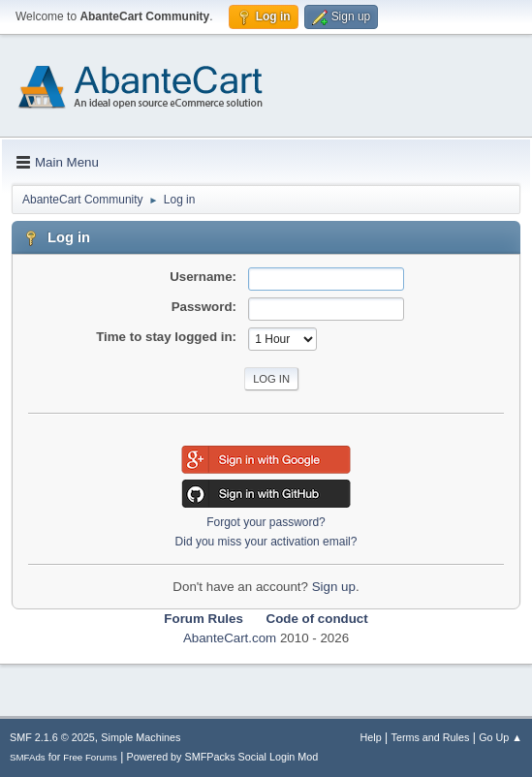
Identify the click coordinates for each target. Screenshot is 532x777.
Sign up (334, 587)
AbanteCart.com (230, 638)
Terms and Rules (431, 737)
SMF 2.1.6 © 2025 (52, 737)
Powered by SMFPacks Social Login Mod (223, 757)
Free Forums (90, 757)
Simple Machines (141, 737)
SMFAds (28, 757)
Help (371, 737)
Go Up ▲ (501, 737)
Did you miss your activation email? (266, 542)
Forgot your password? (266, 522)
